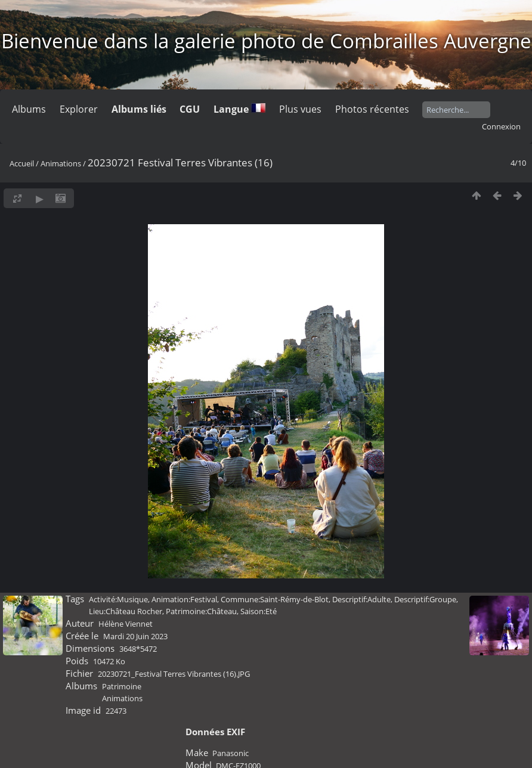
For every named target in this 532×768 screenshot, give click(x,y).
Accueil (22, 163)
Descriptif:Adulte (361, 599)
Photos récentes (372, 109)
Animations (61, 163)
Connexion (501, 126)
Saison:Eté (259, 611)
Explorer (79, 109)
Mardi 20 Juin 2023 (135, 636)
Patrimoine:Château (201, 611)
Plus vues (300, 109)
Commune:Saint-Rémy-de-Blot (275, 599)
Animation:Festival (184, 599)
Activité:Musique (118, 599)
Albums (29, 109)
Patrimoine (122, 686)
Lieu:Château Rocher (126, 611)
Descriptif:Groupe (425, 599)
